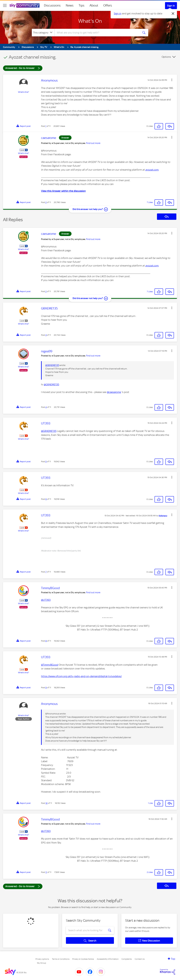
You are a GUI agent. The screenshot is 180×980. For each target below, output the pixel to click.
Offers (108, 5)
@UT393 (46, 600)
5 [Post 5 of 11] (46, 462)
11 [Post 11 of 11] (46, 872)
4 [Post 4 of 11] (46, 407)
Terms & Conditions (61, 959)
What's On (90, 21)
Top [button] (173, 959)
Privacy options (42, 959)
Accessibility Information (108, 959)
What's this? (23, 92)
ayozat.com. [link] (152, 170)
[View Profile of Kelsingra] (163, 516)
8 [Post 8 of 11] (46, 641)
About (94, 5)
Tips (82, 5)
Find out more (93, 143)
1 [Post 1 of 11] (46, 126)
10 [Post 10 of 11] (47, 803)
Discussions (52, 5)
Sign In (171, 6)
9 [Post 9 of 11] (46, 688)
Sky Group (42, 963)
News (70, 5)
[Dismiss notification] (173, 14)
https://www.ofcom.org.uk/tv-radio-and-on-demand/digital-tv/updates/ (81, 676)
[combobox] (97, 33)
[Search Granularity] (43, 33)
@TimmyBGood (50, 665)
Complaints (127, 959)
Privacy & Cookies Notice (83, 959)
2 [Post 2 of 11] (46, 202)
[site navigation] (5, 5)
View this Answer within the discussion (63, 191)
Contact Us (140, 959)
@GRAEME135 (52, 365)
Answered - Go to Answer (23, 68)
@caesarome (114, 392)
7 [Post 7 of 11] (46, 572)
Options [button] (166, 57)
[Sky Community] (25, 5)
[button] (172, 80)
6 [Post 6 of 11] (46, 499)
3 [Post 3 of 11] (46, 335)
